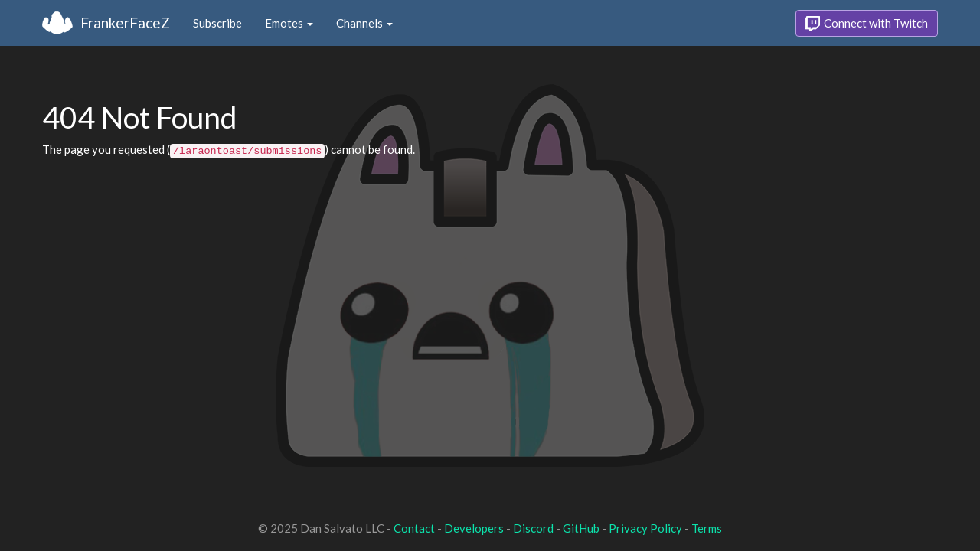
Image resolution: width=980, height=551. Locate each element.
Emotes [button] (289, 23)
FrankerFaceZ (125, 23)
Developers (474, 528)
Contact (414, 528)
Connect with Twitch (867, 24)
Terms (707, 528)
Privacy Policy (645, 528)
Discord (533, 528)
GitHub (581, 528)
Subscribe (217, 23)
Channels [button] (364, 23)
